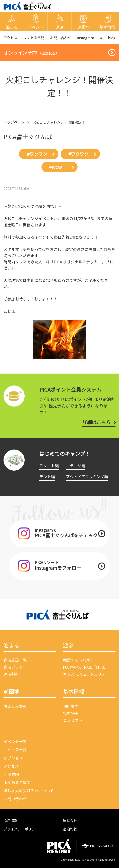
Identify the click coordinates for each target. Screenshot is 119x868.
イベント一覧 (15, 741)
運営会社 (70, 820)
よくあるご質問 (17, 782)
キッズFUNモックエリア (84, 674)
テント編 (47, 476)
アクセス (10, 38)
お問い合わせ (61, 38)
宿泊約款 (70, 829)
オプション (13, 758)
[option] (59, 340)
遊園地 (11, 692)
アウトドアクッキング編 (87, 476)
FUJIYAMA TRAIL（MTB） (85, 667)
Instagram (86, 38)
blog (112, 38)
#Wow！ (58, 167)
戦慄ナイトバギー (78, 660)
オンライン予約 (31, 53)
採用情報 (11, 820)
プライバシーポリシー (21, 829)
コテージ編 (76, 465)
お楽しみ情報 (15, 706)
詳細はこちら (97, 422)
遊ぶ (68, 646)
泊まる (11, 646)
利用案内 (71, 706)
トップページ (14, 122)
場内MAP (71, 713)
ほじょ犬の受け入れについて (29, 790)
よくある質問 (34, 38)
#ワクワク (37, 154)
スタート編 (49, 465)
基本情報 (73, 692)
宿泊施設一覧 (15, 660)
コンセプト (73, 720)
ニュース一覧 (15, 749)
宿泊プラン (13, 667)
